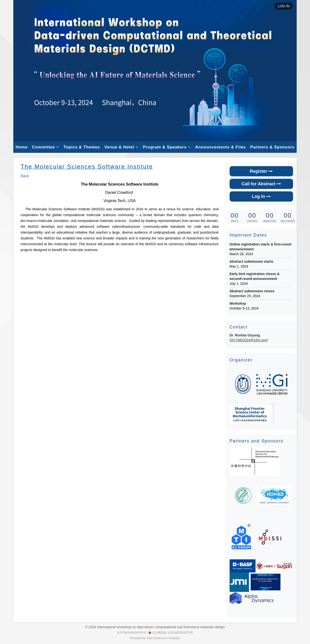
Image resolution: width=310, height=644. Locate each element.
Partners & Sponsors (272, 147)
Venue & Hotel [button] (121, 147)
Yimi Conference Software (163, 638)
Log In (261, 196)
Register (261, 171)
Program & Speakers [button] (167, 147)
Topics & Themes (82, 147)
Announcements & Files (221, 147)
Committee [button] (46, 147)
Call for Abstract (261, 184)
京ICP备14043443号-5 (132, 633)
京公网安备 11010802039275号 (171, 633)
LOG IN (284, 6)
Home (22, 147)
